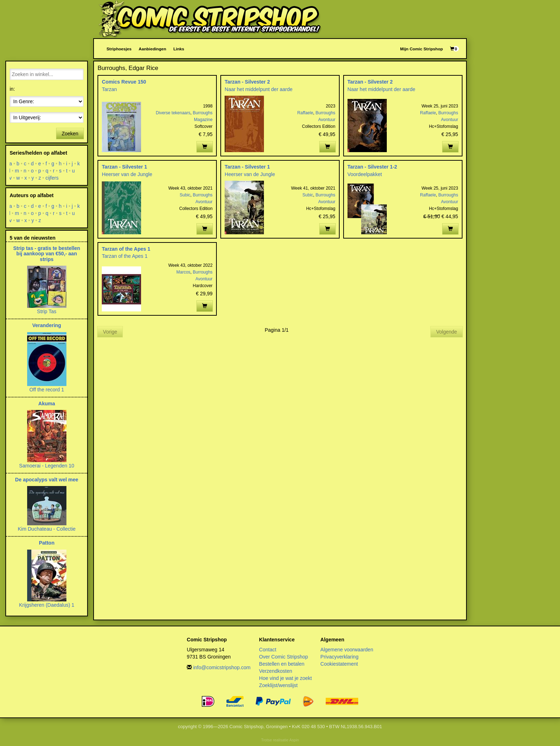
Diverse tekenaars (173, 113)
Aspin (294, 740)
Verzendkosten (276, 671)
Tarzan (109, 89)
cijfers (52, 178)
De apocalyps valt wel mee (47, 480)
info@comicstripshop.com (222, 667)
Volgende (446, 332)
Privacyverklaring (339, 657)
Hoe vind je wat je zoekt (285, 678)
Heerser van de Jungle (127, 174)
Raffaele (305, 113)
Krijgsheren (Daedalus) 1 (47, 605)
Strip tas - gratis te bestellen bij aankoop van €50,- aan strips (47, 254)
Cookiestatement (339, 664)
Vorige (110, 332)
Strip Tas (47, 311)
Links (179, 49)
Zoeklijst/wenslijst (278, 685)
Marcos (183, 272)
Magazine (203, 120)
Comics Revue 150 (124, 82)
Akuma (47, 404)
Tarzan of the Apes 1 (126, 249)
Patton (47, 543)
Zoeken (70, 134)
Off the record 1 (47, 390)
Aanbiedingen (152, 49)
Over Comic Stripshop (283, 657)
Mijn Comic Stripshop (421, 49)
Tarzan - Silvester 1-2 (372, 167)
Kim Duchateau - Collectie (47, 529)
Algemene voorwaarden (347, 650)
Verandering (47, 325)
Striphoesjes (119, 49)
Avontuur (327, 120)
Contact (267, 650)
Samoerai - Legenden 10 (47, 466)
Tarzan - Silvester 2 (247, 82)
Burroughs (203, 113)
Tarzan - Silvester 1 (124, 167)
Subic (185, 195)
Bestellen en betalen (282, 664)
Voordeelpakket (365, 174)
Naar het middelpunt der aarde (259, 89)
